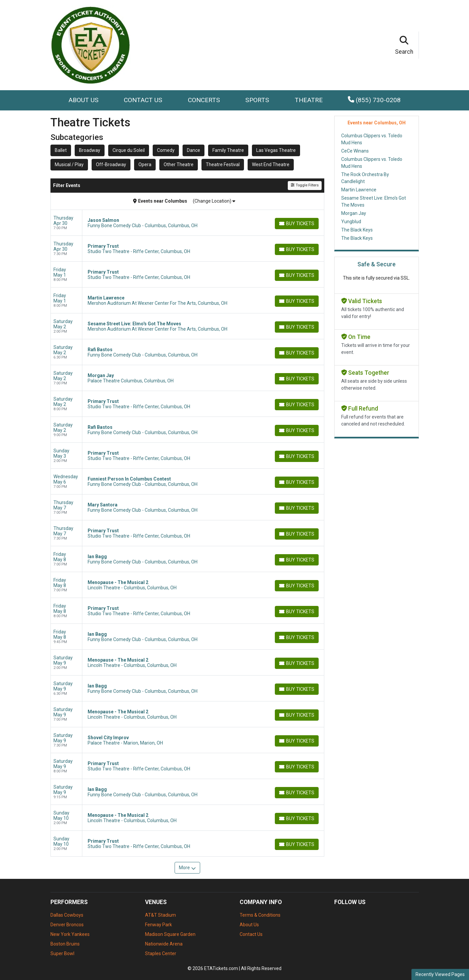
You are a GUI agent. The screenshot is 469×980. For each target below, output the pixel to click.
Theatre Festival (223, 164)
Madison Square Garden (170, 934)
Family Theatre (228, 150)
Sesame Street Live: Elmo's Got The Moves (374, 201)
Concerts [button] (204, 100)
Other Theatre (179, 164)
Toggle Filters (305, 185)
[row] (187, 223)
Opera (145, 164)
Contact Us (143, 100)
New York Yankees (70, 934)
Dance (194, 150)
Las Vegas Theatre (276, 150)
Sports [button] (257, 100)
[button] (404, 45)
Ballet (61, 150)
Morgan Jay (354, 213)
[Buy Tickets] (297, 224)
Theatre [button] (309, 100)
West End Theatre (271, 164)
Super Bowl (62, 953)
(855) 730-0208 (374, 100)
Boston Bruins (65, 944)
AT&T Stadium (160, 915)
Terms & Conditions (260, 915)
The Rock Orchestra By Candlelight (365, 178)
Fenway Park (158, 925)
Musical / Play (69, 164)
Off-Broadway (111, 164)
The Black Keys (357, 230)
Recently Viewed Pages (440, 974)
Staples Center (161, 953)
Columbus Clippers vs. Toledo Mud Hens (372, 139)
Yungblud (351, 222)
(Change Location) (214, 201)
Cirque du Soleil (129, 150)
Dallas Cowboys (67, 915)
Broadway (90, 150)
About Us (83, 100)
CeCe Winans (355, 151)
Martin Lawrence (359, 190)
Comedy (166, 150)
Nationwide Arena (164, 944)
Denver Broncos (67, 925)
